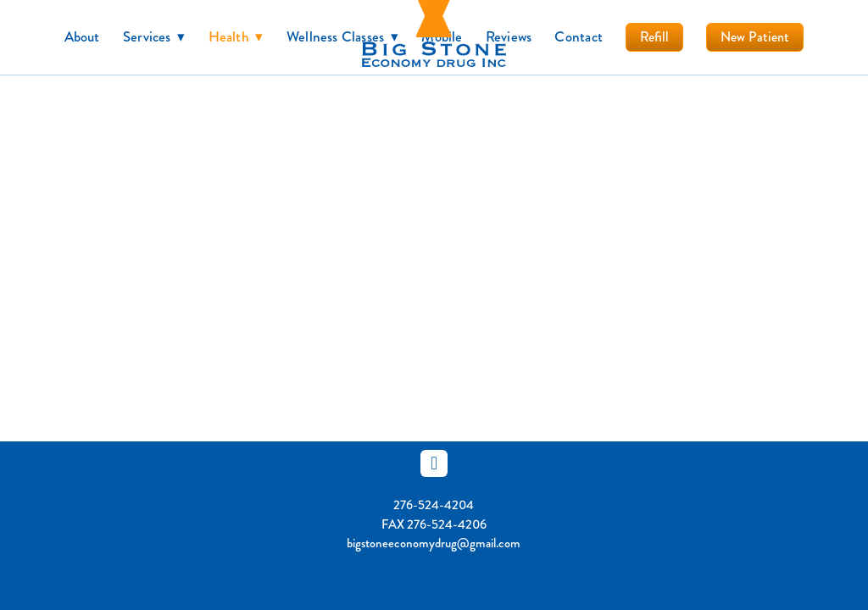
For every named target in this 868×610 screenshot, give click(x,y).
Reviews (509, 36)
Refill (654, 37)
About (82, 36)
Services (154, 36)
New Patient (755, 37)
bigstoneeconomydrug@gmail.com (434, 543)
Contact (579, 36)
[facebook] (434, 463)
